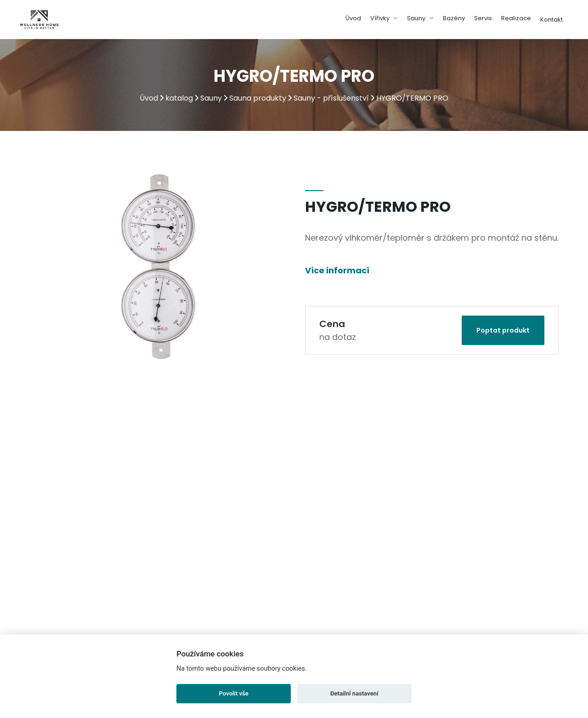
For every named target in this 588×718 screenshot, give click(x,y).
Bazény (454, 18)
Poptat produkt (503, 330)
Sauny (420, 18)
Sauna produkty (258, 98)
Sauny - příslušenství (331, 98)
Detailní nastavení (354, 693)
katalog (179, 98)
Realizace (516, 18)
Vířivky (384, 18)
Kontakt (551, 20)
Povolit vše (234, 693)
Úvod (353, 18)
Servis (483, 18)
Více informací (337, 270)
